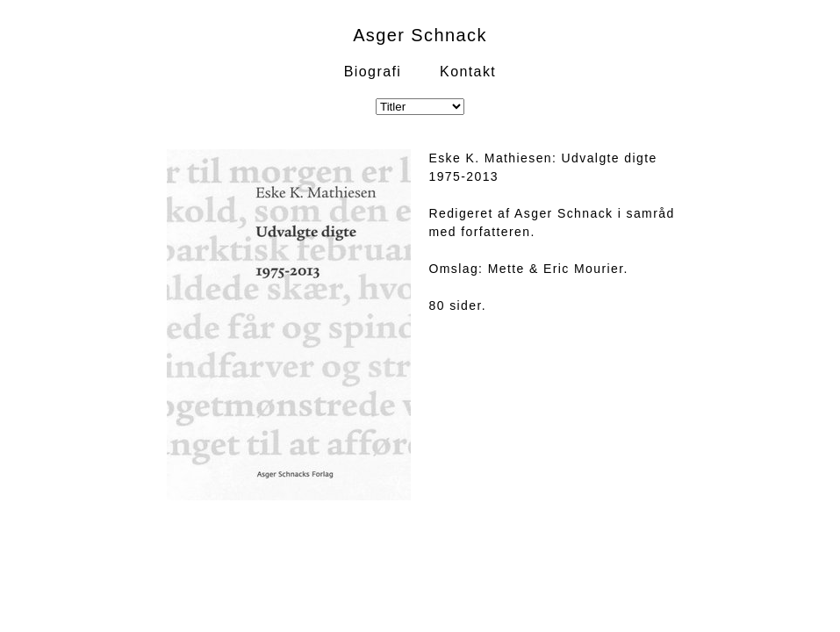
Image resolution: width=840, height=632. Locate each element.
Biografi (373, 72)
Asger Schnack (420, 35)
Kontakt (468, 72)
